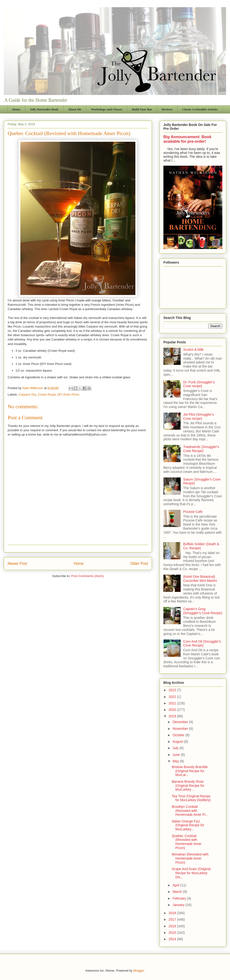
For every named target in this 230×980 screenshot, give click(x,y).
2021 (173, 703)
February (180, 898)
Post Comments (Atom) (87, 576)
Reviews (167, 109)
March (178, 892)
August (178, 742)
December (181, 722)
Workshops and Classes (107, 109)
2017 (173, 919)
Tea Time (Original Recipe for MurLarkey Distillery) (191, 798)
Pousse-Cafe (193, 512)
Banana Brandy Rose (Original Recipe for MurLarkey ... (188, 786)
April (176, 885)
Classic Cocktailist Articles (200, 109)
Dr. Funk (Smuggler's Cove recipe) (199, 384)
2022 (173, 697)
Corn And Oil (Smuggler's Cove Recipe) (202, 643)
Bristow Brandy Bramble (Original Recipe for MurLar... (190, 771)
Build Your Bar (142, 109)
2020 (173, 710)
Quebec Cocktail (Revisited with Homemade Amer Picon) (187, 842)
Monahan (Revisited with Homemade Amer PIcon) (190, 858)
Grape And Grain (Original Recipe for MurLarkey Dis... (191, 873)
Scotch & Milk (193, 350)
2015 (173, 933)
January (179, 905)
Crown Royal (47, 394)
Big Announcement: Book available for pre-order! (187, 139)
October (179, 735)
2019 (173, 716)
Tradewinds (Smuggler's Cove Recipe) (201, 449)
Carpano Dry (27, 394)
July (176, 748)
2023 (173, 690)
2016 (173, 926)
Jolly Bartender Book (44, 109)
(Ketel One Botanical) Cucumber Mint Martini (200, 579)
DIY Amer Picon (68, 394)
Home (16, 109)
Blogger (138, 971)
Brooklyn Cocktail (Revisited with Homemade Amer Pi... (190, 811)
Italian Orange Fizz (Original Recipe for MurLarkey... (188, 825)
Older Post (139, 564)
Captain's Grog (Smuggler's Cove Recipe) (203, 611)
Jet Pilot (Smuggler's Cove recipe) (199, 416)
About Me (75, 109)
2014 (173, 939)
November (181, 729)
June (177, 755)
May (176, 761)
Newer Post (17, 564)
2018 (173, 913)
